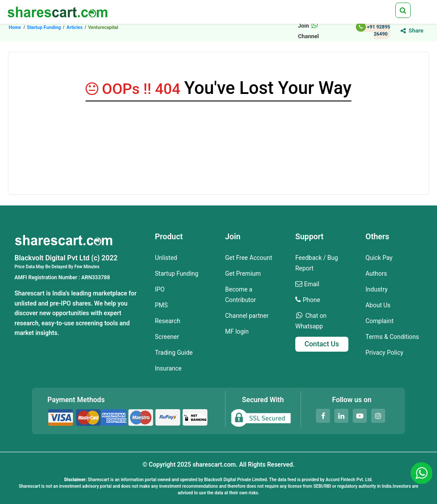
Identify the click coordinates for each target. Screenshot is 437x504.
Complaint (380, 321)
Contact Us (322, 344)
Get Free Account (249, 258)
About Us (378, 305)
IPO (160, 289)
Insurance (168, 368)
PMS (161, 305)
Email (312, 284)
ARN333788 (95, 277)
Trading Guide (174, 353)
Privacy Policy (384, 353)
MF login (237, 331)
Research (168, 321)
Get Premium (243, 274)
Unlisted (166, 258)
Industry (376, 289)
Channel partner (247, 316)
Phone (312, 300)
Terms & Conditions (392, 337)
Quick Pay (379, 258)
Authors (376, 274)
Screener (167, 337)
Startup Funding (177, 274)
